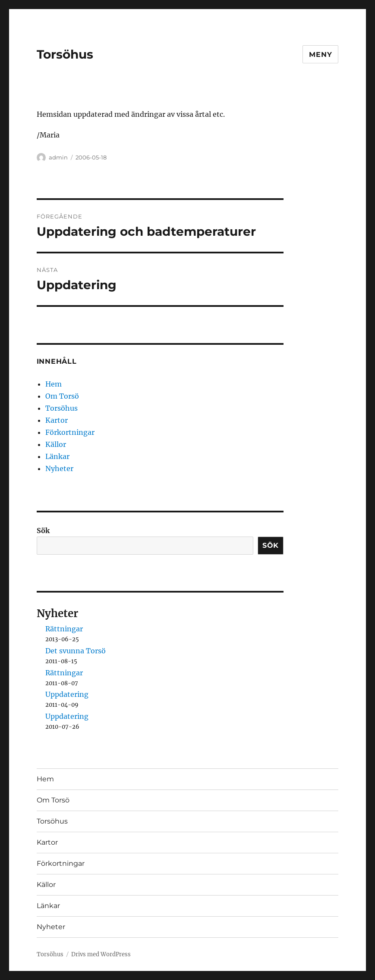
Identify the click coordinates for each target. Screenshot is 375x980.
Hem (54, 384)
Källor (56, 444)
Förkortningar (70, 432)
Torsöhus (65, 54)
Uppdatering (67, 694)
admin (58, 157)
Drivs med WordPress (101, 954)
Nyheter (59, 468)
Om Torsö (62, 396)
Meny (320, 55)
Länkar (57, 456)
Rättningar (64, 629)
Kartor (57, 420)
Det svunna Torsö (76, 651)
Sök (43, 531)
